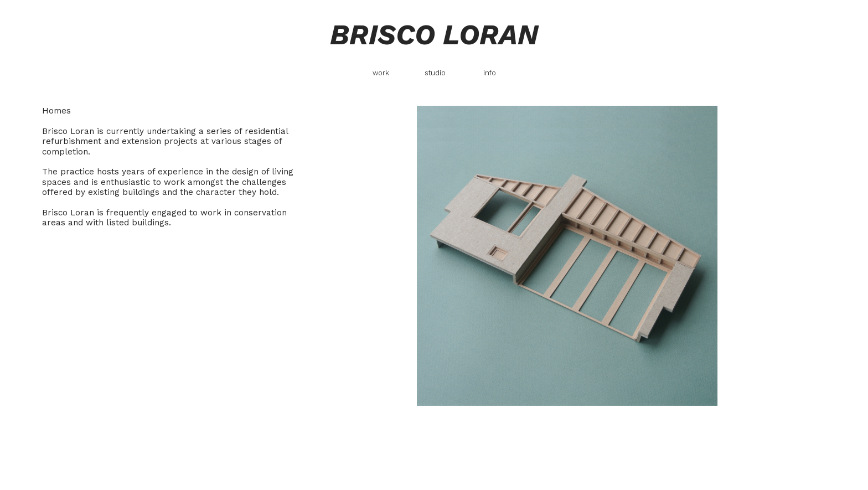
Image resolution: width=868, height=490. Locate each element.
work (381, 73)
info (490, 73)
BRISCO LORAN (434, 35)
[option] (567, 256)
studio (435, 73)
